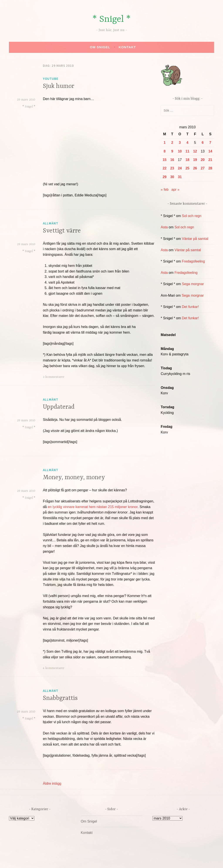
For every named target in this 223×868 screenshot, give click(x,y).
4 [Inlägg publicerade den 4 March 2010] (187, 143)
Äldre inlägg (52, 784)
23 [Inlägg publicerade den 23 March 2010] (172, 168)
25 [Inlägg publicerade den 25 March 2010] (188, 168)
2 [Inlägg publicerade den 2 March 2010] (172, 143)
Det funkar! (190, 307)
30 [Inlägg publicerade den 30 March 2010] (172, 177)
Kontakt (127, 47)
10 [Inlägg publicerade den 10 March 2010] (180, 151)
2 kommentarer (54, 377)
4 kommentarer (54, 668)
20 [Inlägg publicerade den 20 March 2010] (203, 160)
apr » (175, 190)
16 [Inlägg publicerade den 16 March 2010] (172, 160)
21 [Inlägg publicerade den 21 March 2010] (210, 160)
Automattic (152, 860)
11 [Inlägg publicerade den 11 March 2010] (188, 151)
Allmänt (51, 223)
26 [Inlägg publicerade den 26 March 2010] (195, 168)
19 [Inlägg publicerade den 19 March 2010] (195, 160)
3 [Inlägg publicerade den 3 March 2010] (180, 143)
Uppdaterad (59, 407)
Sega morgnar (193, 284)
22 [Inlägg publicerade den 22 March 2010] (165, 168)
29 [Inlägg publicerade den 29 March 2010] (165, 177)
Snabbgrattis (60, 698)
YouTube (51, 79)
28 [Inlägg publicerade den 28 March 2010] (210, 168)
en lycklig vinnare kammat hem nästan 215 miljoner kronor (93, 507)
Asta (164, 227)
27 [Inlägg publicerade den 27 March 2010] (203, 168)
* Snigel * (111, 19)
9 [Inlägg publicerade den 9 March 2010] (172, 151)
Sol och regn (192, 216)
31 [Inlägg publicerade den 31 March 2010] (180, 177)
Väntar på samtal (195, 239)
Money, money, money (74, 478)
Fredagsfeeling (193, 261)
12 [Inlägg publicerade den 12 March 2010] (195, 151)
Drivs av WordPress (79, 860)
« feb (165, 190)
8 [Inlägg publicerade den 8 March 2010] (165, 151)
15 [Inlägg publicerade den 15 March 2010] (165, 160)
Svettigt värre (62, 231)
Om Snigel (100, 47)
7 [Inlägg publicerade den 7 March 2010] (210, 143)
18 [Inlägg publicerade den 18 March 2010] (188, 160)
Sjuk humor (59, 86)
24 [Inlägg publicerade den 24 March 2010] (180, 168)
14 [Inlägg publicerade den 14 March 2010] (210, 151)
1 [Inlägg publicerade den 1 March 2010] (165, 143)
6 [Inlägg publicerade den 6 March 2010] (203, 143)
